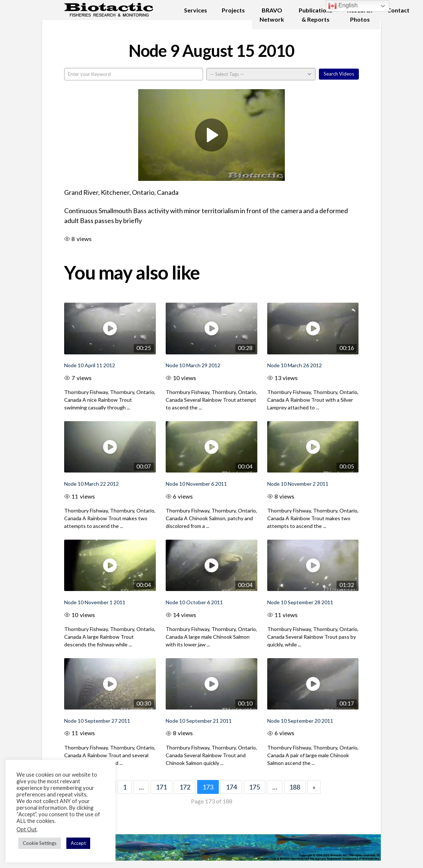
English (343, 6)
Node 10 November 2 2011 (298, 484)
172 (185, 787)
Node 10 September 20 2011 (300, 721)
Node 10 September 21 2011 (199, 721)
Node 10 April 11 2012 (90, 365)
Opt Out (27, 829)
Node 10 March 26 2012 (295, 365)
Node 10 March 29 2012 (193, 365)
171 (161, 787)
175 (254, 787)
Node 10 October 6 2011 (194, 602)
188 (295, 787)
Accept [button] (78, 843)
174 (231, 787)
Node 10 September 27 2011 (97, 721)
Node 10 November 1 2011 (95, 602)
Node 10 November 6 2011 (196, 484)
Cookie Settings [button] (40, 843)
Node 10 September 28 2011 (300, 602)
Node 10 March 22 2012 (91, 484)
